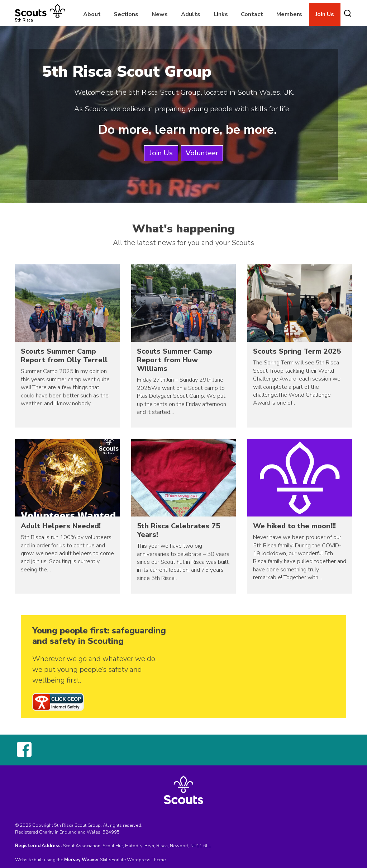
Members (289, 14)
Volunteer (202, 153)
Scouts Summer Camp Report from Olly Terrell (64, 356)
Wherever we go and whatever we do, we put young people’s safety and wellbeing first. (94, 669)
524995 (111, 832)
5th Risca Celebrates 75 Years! (178, 530)
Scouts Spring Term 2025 (297, 351)
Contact (252, 14)
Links (221, 14)
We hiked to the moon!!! (294, 526)
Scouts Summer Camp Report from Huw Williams (175, 360)
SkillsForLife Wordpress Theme (133, 860)
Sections (126, 14)
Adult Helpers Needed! (61, 526)
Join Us (325, 14)
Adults (191, 14)
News (160, 14)
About (92, 14)
